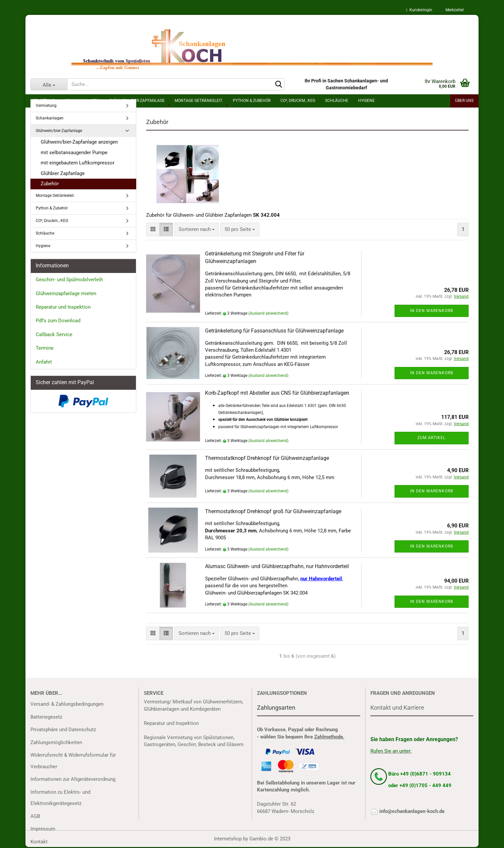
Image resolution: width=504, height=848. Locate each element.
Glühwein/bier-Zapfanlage (59, 131)
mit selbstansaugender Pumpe (74, 153)
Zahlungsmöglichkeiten (56, 742)
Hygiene (43, 246)
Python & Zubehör (52, 208)
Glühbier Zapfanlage (63, 173)
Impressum (43, 829)
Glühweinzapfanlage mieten (66, 293)
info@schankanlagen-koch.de (412, 811)
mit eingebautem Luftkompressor (78, 163)
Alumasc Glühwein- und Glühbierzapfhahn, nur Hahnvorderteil (277, 566)
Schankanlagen (50, 118)
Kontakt (39, 842)
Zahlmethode (329, 737)
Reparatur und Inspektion (63, 307)
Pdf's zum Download (58, 321)
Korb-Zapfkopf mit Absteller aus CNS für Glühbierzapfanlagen (277, 393)
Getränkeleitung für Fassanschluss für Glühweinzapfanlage (274, 331)
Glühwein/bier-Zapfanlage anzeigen (79, 142)
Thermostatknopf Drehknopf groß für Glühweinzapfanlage (273, 511)
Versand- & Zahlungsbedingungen (67, 704)
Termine (45, 348)
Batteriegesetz (46, 717)
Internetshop (228, 839)
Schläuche (45, 233)
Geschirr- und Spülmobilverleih (69, 280)
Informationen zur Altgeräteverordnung (73, 779)
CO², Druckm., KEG (52, 221)
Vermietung (46, 106)
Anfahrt (44, 362)
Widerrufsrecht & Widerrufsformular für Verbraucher (73, 761)
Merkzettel (453, 10)
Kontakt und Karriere (397, 708)
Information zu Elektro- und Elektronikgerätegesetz (60, 798)
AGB (35, 816)
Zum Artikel (431, 438)
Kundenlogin (419, 10)
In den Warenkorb (432, 311)
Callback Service (54, 335)
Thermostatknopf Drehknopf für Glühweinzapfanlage (267, 458)
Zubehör (50, 184)
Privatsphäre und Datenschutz (63, 730)
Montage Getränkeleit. (55, 196)
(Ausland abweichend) (268, 313)
